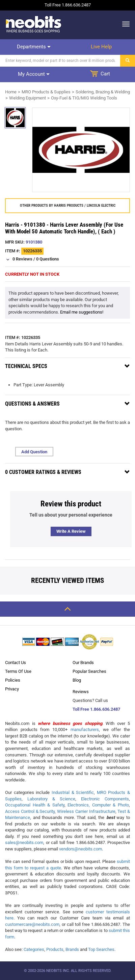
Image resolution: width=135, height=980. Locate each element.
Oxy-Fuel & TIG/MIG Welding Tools (84, 98)
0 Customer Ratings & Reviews (43, 472)
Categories (34, 949)
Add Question (34, 452)
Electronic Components (105, 799)
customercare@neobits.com (32, 924)
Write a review (71, 531)
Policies (13, 680)
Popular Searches (89, 671)
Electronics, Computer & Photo (98, 805)
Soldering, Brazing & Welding (103, 92)
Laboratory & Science (51, 799)
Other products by (68, 206)
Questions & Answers (32, 404)
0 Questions (48, 259)
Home (11, 92)
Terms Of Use (18, 671)
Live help (101, 47)
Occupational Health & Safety (35, 805)
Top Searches (101, 949)
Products (55, 949)
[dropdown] (124, 24)
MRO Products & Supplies (46, 92)
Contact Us (16, 663)
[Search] (60, 61)
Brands (72, 949)
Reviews (81, 692)
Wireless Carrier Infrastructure (86, 811)
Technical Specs (26, 366)
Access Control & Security (30, 811)
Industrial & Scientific (73, 792)
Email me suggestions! (82, 312)
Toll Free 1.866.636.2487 (96, 709)
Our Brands (83, 663)
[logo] (34, 24)
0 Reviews (22, 259)
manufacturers (85, 730)
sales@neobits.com (24, 842)
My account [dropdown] (34, 74)
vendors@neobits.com (80, 849)
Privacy (12, 689)
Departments (34, 47)
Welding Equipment (28, 98)
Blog (77, 680)
